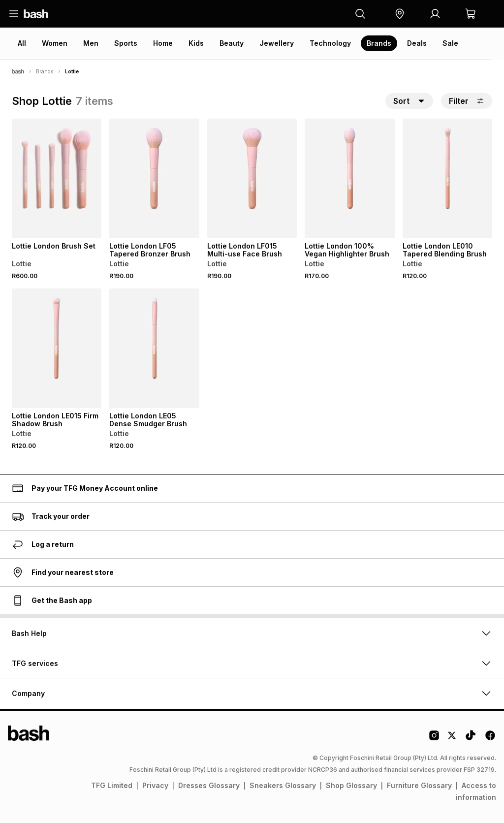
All (22, 43)
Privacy (155, 785)
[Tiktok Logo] (471, 739)
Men (91, 43)
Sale (450, 43)
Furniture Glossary (419, 785)
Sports (126, 43)
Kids (196, 43)
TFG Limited (112, 785)
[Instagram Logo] (434, 739)
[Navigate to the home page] (36, 14)
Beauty (232, 43)
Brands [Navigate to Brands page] (45, 71)
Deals (417, 43)
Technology (330, 43)
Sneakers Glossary (283, 785)
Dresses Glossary (209, 785)
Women (55, 43)
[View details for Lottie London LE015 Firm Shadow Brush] (57, 348)
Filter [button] (467, 101)
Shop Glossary (351, 785)
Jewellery (277, 43)
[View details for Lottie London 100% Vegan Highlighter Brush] (349, 178)
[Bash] (18, 71)
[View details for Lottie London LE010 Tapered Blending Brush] (447, 178)
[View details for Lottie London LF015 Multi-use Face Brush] (252, 178)
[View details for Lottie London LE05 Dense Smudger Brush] (154, 348)
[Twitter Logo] (452, 739)
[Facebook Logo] (490, 739)
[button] (400, 14)
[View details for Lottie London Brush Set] (57, 178)
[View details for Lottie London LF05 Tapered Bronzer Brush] (154, 178)
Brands (379, 43)
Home (163, 43)
